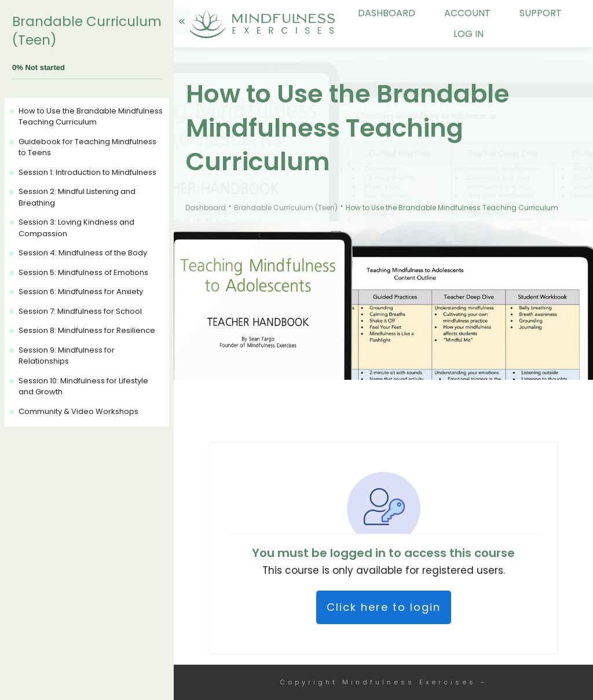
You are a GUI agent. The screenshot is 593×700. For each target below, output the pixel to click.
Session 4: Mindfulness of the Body (83, 253)
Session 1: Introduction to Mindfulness (87, 172)
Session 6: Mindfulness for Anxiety (81, 292)
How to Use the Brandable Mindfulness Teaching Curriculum (91, 117)
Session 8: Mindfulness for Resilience (87, 330)
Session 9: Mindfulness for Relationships (67, 356)
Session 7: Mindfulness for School (80, 311)
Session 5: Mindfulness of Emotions (83, 272)
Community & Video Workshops (78, 411)
